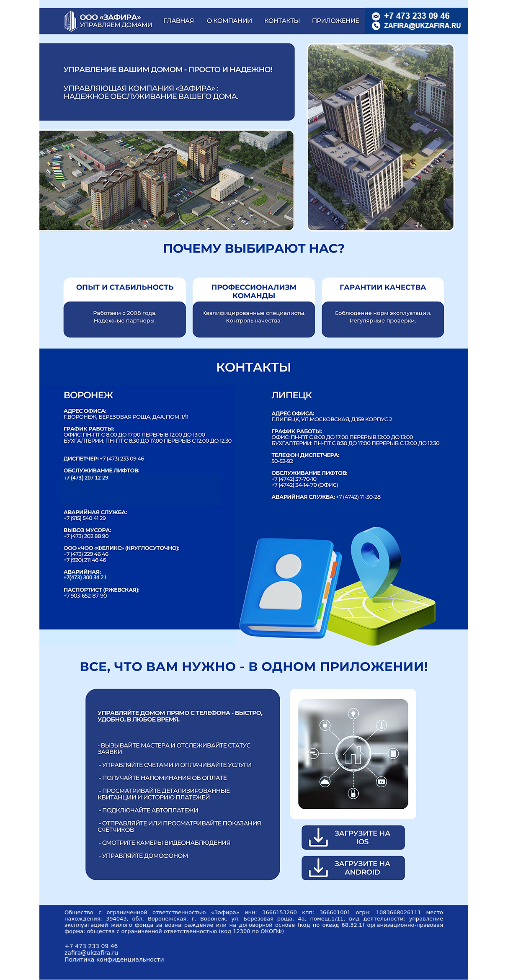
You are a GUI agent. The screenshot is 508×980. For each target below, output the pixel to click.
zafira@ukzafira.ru (91, 953)
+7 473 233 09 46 (91, 946)
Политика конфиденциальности (114, 959)
